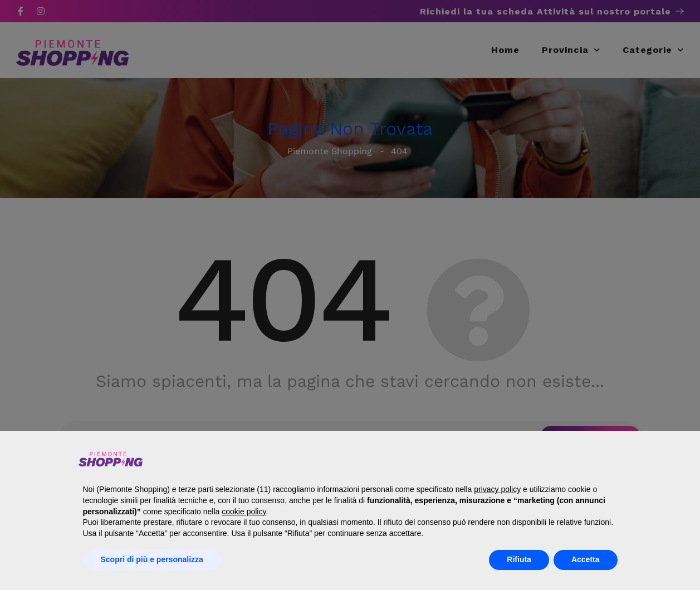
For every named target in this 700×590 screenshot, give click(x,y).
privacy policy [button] (497, 489)
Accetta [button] (586, 559)
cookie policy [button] (244, 512)
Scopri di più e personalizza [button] (152, 559)
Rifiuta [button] (519, 559)
